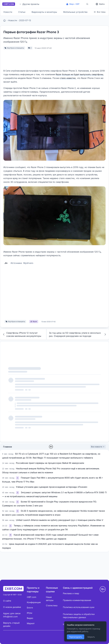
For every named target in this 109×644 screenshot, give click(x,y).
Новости (8, 12)
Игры (30, 613)
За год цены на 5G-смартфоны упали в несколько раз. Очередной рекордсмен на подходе (78, 334)
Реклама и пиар (71, 593)
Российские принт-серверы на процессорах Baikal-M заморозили (50, 463)
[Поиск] (87, 4)
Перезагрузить (76, 637)
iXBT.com (32, 597)
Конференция (34, 602)
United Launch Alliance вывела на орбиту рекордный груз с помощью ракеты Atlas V (60, 520)
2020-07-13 (25, 20)
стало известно (68, 78)
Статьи (22, 12)
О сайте (7, 601)
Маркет (31, 623)
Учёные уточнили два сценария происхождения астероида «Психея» (52, 487)
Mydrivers (28, 263)
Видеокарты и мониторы (44, 12)
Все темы (100, 12)
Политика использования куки (79, 607)
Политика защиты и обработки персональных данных (79, 616)
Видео (30, 618)
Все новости (98, 447)
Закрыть (91, 637)
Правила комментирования (77, 600)
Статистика (52, 605)
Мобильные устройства (75, 12)
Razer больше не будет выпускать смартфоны (79, 74)
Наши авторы (50, 599)
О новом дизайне (12, 607)
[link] (18, 478)
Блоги (30, 608)
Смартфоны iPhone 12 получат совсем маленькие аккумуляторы (22, 334)
